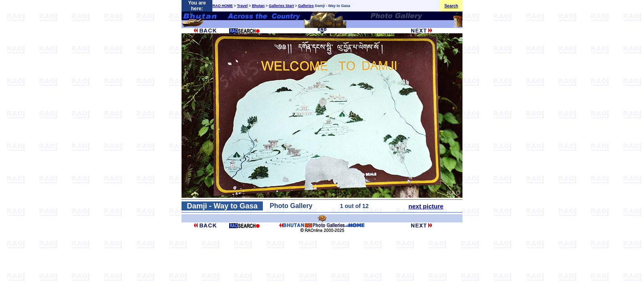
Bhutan (258, 6)
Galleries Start (282, 6)
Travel (242, 6)
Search (451, 6)
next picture (426, 206)
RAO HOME (223, 6)
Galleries (306, 6)
